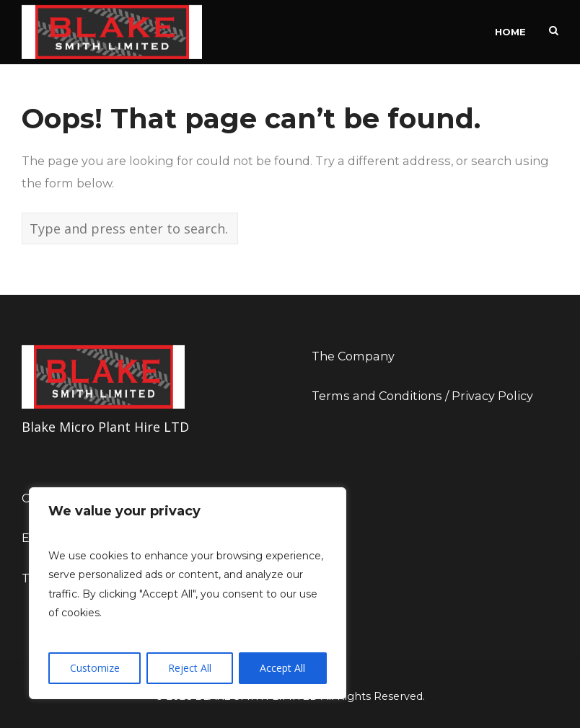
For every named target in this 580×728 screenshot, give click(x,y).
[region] (188, 593)
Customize (95, 668)
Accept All (282, 668)
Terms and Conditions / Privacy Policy (422, 396)
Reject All (190, 668)
